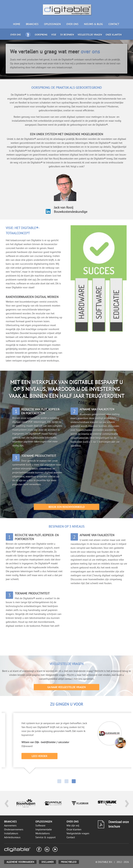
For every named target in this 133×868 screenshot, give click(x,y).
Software (40, 825)
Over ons (72, 24)
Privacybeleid (69, 862)
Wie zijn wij (73, 825)
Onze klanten (114, 35)
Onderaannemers (14, 829)
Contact (114, 24)
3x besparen (67, 35)
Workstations (43, 833)
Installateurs (11, 833)
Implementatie (44, 829)
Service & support (45, 837)
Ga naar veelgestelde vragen (66, 687)
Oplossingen (52, 24)
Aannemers (10, 825)
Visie (54, 35)
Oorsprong (41, 35)
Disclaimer (47, 862)
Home (17, 24)
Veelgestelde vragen (90, 35)
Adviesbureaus (12, 837)
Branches (32, 24)
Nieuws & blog (93, 24)
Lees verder (56, 756)
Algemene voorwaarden (20, 862)
